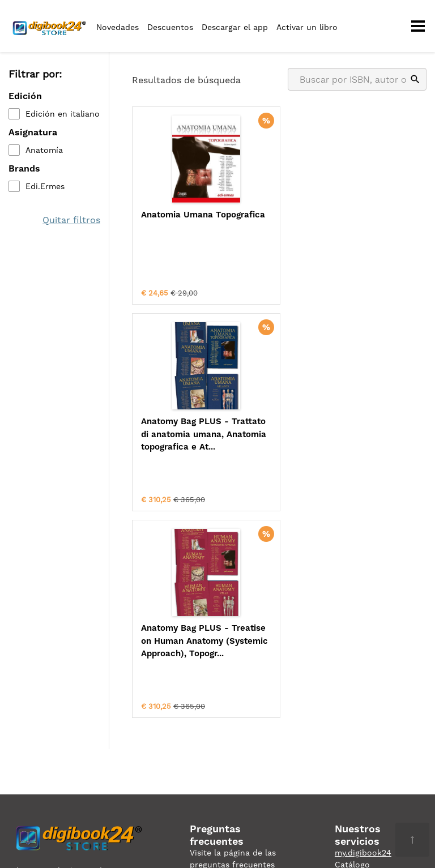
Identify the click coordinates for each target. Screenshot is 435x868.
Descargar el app (235, 27)
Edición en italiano (63, 114)
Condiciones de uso (96, 700)
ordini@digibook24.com (237, 730)
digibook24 (359, 670)
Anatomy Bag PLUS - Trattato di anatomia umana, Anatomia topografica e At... (348, 227)
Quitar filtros (71, 220)
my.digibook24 (363, 646)
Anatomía (44, 150)
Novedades (118, 27)
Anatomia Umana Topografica (177, 221)
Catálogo (352, 658)
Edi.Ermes (45, 186)
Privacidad (29, 700)
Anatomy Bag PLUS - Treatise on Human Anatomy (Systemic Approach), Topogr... (201, 441)
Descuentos (170, 27)
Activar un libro (307, 27)
